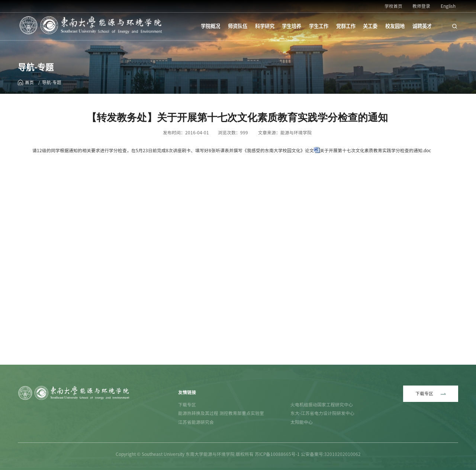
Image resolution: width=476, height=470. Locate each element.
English (448, 6)
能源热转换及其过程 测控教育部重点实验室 (221, 413)
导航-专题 (52, 82)
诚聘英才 (422, 26)
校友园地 (395, 26)
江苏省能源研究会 (196, 422)
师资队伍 (238, 26)
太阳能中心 (302, 422)
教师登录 (421, 6)
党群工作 (346, 26)
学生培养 (292, 26)
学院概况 (210, 26)
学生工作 (319, 26)
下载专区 (187, 405)
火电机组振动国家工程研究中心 (322, 405)
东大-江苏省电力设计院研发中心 (322, 413)
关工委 (370, 26)
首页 (29, 82)
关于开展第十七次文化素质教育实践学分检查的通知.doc (375, 151)
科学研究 (265, 26)
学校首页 (393, 6)
